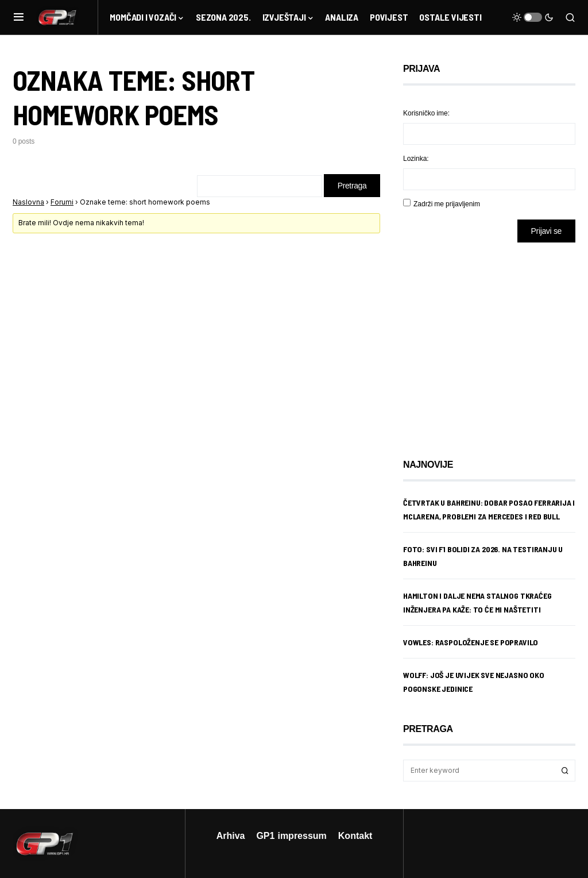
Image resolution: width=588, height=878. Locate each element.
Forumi (62, 202)
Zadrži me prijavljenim (447, 204)
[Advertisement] (495, 342)
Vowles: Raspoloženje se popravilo (471, 642)
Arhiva (231, 835)
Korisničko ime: (426, 113)
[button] (19, 17)
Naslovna (28, 202)
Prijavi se (546, 231)
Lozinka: (416, 158)
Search (565, 771)
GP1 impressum (291, 835)
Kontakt (355, 835)
